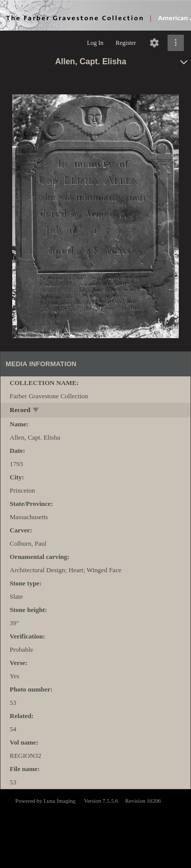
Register (126, 43)
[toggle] (36, 411)
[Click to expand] (176, 43)
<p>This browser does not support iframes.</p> (95, 828)
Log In (95, 43)
